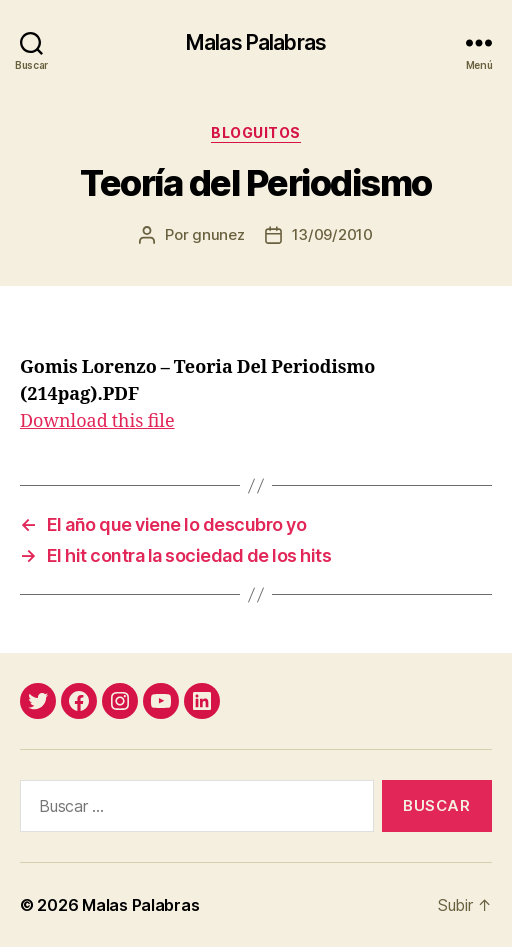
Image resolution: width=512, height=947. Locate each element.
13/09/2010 (332, 234)
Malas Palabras (256, 42)
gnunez (218, 234)
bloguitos (256, 132)
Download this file (97, 421)
